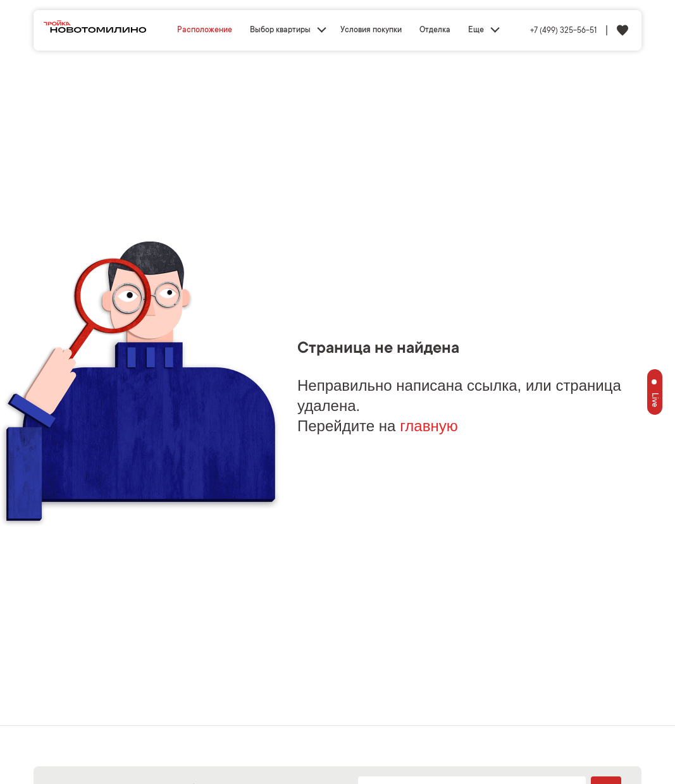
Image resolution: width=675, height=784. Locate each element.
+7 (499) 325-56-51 (563, 31)
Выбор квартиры (280, 30)
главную (429, 426)
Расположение (205, 30)
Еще (476, 30)
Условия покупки (371, 30)
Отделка (435, 30)
